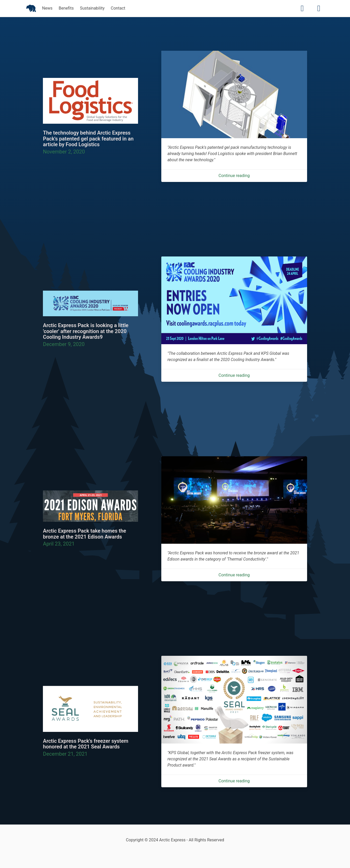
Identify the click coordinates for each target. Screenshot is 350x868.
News (47, 8)
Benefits (66, 8)
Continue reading (234, 176)
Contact (118, 8)
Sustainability (92, 8)
